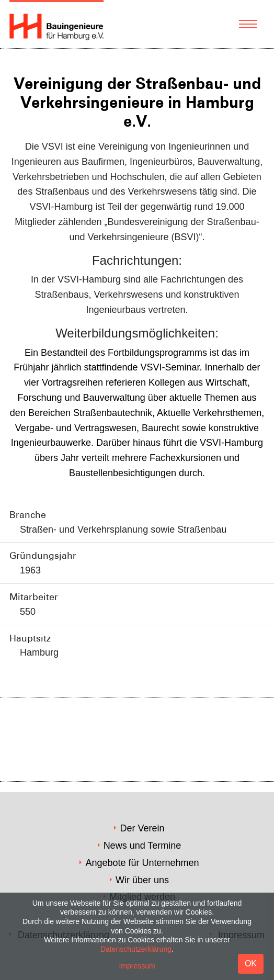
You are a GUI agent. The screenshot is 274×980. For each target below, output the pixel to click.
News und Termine (142, 846)
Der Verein (142, 828)
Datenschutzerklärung (136, 949)
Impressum (137, 966)
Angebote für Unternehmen (142, 863)
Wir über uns (142, 880)
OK (251, 964)
